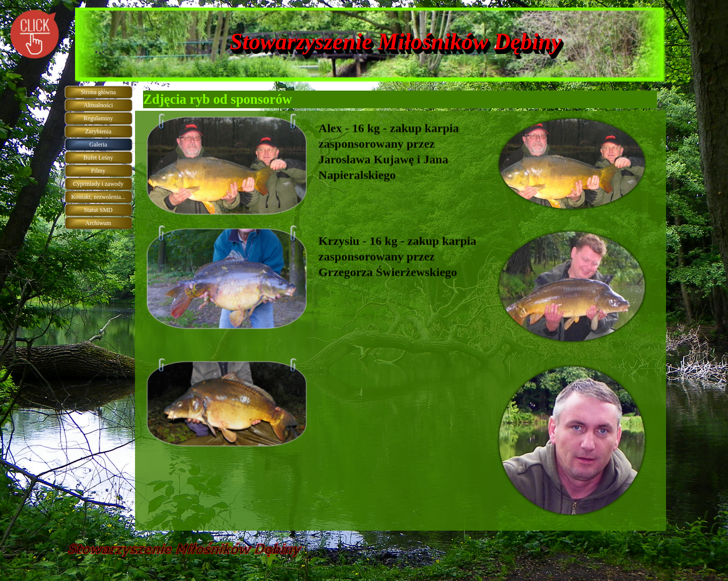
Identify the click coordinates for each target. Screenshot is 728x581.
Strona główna (98, 92)
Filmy (98, 171)
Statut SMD (98, 210)
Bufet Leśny (98, 158)
